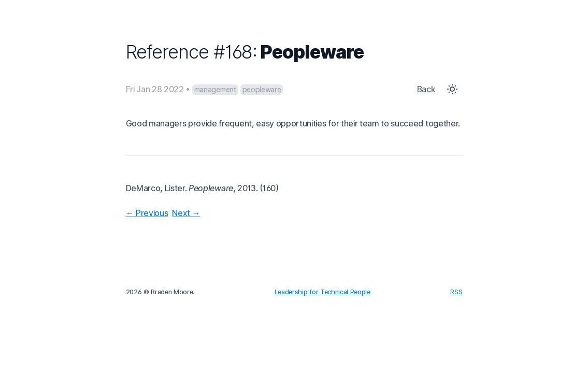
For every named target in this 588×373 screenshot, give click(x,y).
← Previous (147, 213)
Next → (186, 213)
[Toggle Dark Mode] (452, 89)
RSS (456, 292)
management (215, 89)
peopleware (262, 89)
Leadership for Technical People (322, 292)
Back (426, 89)
